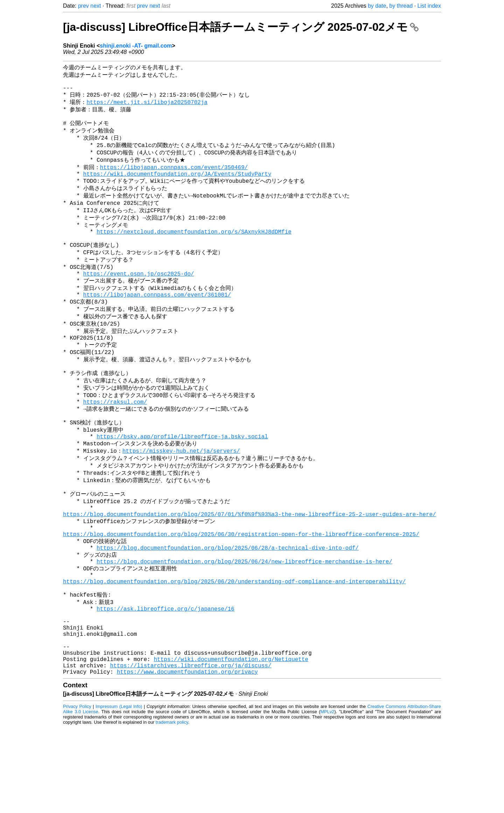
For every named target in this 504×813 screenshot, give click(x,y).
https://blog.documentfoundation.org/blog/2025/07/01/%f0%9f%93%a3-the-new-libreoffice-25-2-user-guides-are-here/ (250, 570)
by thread (401, 6)
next (96, 6)
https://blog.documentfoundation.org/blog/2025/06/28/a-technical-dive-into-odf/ (228, 609)
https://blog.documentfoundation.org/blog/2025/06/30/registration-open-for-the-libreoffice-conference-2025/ (241, 593)
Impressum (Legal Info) (119, 792)
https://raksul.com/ (115, 443)
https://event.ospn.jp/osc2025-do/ (139, 299)
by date (377, 6)
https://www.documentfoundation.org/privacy (187, 757)
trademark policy (172, 808)
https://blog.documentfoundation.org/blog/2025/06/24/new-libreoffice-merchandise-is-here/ (244, 625)
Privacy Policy (77, 792)
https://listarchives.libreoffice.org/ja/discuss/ (191, 749)
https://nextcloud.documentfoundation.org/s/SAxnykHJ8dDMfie (194, 252)
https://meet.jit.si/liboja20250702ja (147, 107)
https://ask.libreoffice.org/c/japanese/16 (166, 680)
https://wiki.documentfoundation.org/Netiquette (231, 742)
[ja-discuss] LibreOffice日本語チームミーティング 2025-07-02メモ (241, 27)
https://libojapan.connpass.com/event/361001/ (157, 323)
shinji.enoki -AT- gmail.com (136, 46)
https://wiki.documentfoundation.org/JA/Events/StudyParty (177, 188)
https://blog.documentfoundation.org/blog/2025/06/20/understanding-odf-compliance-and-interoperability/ (234, 648)
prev (83, 6)
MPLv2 (327, 797)
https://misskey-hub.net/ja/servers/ (181, 498)
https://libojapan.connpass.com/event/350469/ (174, 180)
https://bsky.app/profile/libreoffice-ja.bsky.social (182, 482)
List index (429, 6)
